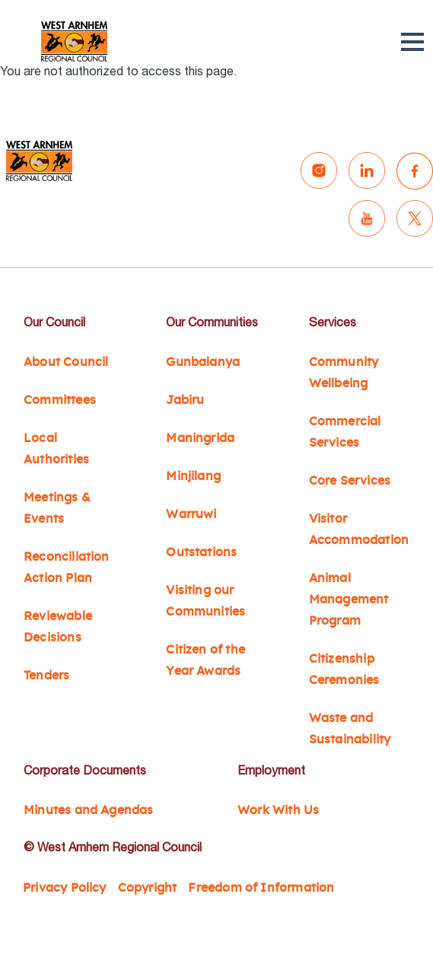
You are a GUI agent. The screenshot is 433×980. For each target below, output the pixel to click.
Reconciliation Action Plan (67, 568)
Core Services (350, 481)
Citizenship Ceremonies (344, 670)
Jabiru (185, 400)
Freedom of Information (261, 888)
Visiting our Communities (205, 601)
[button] (412, 42)
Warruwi (191, 514)
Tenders (46, 676)
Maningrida (200, 438)
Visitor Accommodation (359, 530)
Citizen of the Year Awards (205, 660)
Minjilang (193, 476)
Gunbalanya (203, 362)
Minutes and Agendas (89, 810)
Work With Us (278, 810)
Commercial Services (345, 432)
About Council (66, 362)
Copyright (148, 888)
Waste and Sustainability (350, 729)
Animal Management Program (349, 600)
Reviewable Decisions (58, 627)
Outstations (201, 552)
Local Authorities (56, 449)
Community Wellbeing (344, 373)
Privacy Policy (65, 888)
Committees (60, 400)
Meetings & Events (57, 508)
